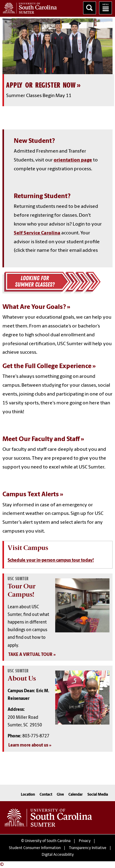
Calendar (76, 795)
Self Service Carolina (37, 233)
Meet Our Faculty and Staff (41, 439)
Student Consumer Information (35, 848)
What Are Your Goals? (34, 307)
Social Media (98, 795)
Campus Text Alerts (31, 495)
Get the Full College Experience (47, 366)
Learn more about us (28, 745)
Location (28, 795)
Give (60, 795)
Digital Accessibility (58, 855)
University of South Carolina (48, 841)
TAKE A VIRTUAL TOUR (30, 655)
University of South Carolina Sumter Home (28, 7)
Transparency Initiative (88, 848)
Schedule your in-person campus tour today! (51, 561)
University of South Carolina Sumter (48, 818)
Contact (46, 795)
